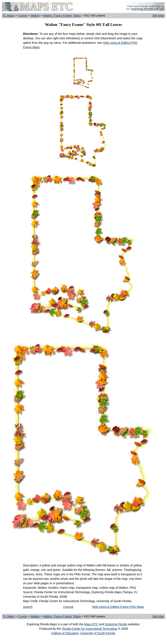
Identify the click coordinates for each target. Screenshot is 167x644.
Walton (35, 16)
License (68, 607)
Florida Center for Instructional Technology (89, 629)
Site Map (158, 16)
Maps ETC (91, 624)
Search (28, 607)
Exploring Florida (116, 624)
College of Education (65, 633)
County (22, 16)
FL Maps (9, 16)
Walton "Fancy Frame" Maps (62, 16)
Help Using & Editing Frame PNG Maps (118, 607)
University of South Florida (98, 633)
